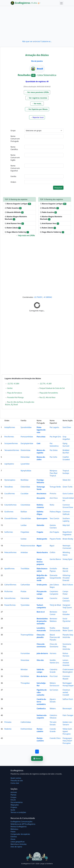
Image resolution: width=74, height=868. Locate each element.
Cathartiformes (10, 585)
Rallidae (24, 512)
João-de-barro (42, 653)
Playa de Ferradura (15, 393)
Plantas (13, 795)
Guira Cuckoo (68, 494)
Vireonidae (25, 660)
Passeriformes (10, 605)
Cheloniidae (25, 487)
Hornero (53, 653)
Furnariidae (25, 653)
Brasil (40, 69)
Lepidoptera (9, 464)
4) (16, 218)
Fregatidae (25, 532)
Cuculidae (25, 494)
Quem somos (16, 778)
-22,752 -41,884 (13, 384)
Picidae (23, 591)
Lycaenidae (25, 464)
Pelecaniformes (10, 552)
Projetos (14, 807)
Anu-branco (41, 494)
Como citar (15, 783)
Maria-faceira (42, 552)
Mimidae (24, 669)
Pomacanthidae (27, 437)
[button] (37, 92)
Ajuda (13, 810)
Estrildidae (25, 676)
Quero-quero (42, 518)
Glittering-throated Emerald (67, 578)
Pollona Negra (55, 512)
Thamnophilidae (27, 635)
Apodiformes (9, 569)
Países (13, 832)
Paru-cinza (41, 437)
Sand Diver (67, 427)
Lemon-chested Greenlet (66, 663)
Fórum (13, 800)
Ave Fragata (54, 532)
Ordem (13, 182)
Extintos (14, 837)
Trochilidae (25, 569)
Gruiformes (9, 512)
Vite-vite (40, 660)
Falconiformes (10, 598)
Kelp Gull (66, 525)
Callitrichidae (26, 722)
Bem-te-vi (41, 612)
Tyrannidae (25, 605)
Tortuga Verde (55, 487)
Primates (8, 722)
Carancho (53, 598)
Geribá (10, 388)
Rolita (52, 505)
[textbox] (44, 136)
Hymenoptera (10, 480)
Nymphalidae (26, 471)
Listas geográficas (18, 842)
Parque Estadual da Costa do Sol (52, 388)
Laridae (24, 525)
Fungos (13, 797)
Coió (38, 443)
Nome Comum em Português (15, 139)
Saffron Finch (68, 699)
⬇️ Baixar (37, 758)
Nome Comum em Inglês (15, 158)
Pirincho (53, 494)
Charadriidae (26, 518)
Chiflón (52, 552)
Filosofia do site (17, 781)
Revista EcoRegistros (19, 827)
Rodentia (8, 729)
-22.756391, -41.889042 (43, 297)
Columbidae (25, 505)
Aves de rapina (16, 847)
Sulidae (24, 539)
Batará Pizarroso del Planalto (55, 637)
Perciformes (9, 437)
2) (13, 208)
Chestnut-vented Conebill (66, 692)
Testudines (9, 487)
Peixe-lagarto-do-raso (41, 430)
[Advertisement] (37, 23)
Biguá (39, 546)
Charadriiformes (11, 518)
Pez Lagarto (54, 427)
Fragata (40, 532)
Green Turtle (67, 487)
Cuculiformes (10, 494)
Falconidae (25, 598)
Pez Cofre (53, 457)
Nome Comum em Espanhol (15, 168)
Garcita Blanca (55, 559)
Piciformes (8, 591)
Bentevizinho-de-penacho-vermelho (42, 621)
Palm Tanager (68, 715)
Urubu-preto (42, 585)
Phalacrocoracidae (28, 546)
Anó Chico (54, 498)
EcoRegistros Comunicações (22, 822)
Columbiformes (10, 505)
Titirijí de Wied (55, 605)
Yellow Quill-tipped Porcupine (67, 731)
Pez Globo (54, 450)
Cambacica (41, 708)
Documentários (17, 802)
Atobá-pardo (42, 539)
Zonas (13, 839)
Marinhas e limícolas (19, 844)
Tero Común (54, 518)
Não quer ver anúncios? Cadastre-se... (37, 41)
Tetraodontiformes (12, 450)
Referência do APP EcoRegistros (23, 824)
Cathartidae (25, 585)
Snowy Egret (67, 559)
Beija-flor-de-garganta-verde (42, 578)
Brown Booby (68, 539)
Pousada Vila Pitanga (15, 397)
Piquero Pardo (55, 539)
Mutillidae (25, 480)
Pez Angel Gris (55, 437)
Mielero (53, 708)
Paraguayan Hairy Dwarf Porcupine (67, 741)
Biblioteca (14, 829)
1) (18, 204)
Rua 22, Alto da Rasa (47, 397)
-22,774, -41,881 (46, 384)
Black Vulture (68, 585)
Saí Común (54, 690)
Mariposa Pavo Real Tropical (53, 473)
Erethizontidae (26, 729)
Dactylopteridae (27, 443)
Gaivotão (40, 525)
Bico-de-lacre (42, 676)
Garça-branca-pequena (40, 562)
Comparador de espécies (20, 834)
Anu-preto (41, 498)
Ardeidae (24, 552)
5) (14, 223)
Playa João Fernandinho (49, 393)
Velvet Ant (66, 480)
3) (48, 212)
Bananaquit (67, 708)
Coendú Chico (55, 738)
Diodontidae (26, 450)
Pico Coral (54, 676)
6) (13, 228)
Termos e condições (18, 812)
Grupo (13, 131)
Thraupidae (25, 683)
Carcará (40, 598)
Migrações (15, 805)
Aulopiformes (10, 427)
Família (13, 176)
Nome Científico (14, 148)
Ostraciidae (25, 457)
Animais (14, 792)
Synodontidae (26, 427)
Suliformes (9, 532)
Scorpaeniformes (11, 443)
